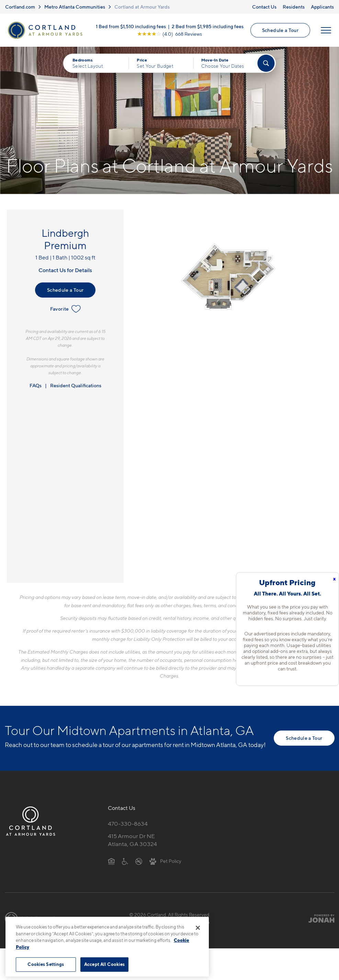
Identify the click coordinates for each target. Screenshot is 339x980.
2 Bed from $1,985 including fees (208, 26)
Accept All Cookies (104, 964)
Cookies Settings (46, 964)
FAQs (36, 385)
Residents (294, 7)
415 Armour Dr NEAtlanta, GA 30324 (132, 840)
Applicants (322, 7)
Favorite (65, 309)
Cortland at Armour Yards (142, 7)
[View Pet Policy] (165, 861)
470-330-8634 (128, 824)
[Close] (198, 928)
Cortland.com (20, 7)
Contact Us (264, 7)
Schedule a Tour (280, 30)
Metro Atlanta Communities (75, 7)
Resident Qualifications (76, 385)
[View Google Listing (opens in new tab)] (169, 34)
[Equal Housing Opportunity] (111, 861)
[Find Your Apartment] (266, 63)
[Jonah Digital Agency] (319, 918)
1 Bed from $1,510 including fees (131, 26)
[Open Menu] (326, 30)
